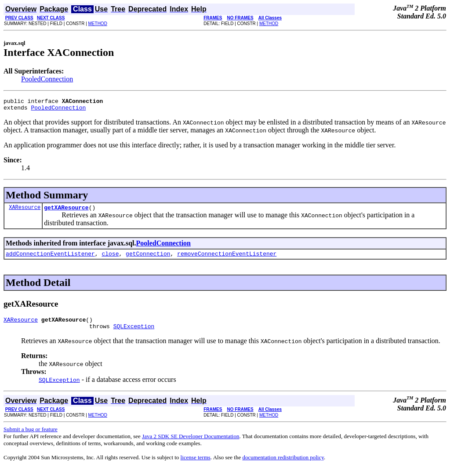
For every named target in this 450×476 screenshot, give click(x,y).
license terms (196, 465)
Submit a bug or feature (31, 437)
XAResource (25, 211)
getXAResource (66, 211)
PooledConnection (47, 79)
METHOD (98, 24)
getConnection (148, 259)
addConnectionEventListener (50, 259)
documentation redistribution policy (283, 465)
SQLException (134, 334)
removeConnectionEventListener (227, 259)
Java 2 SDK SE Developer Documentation (191, 444)
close (110, 259)
